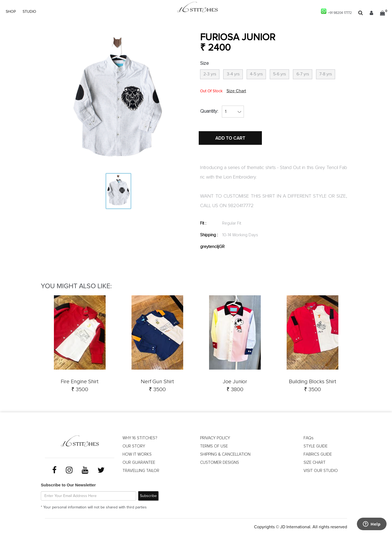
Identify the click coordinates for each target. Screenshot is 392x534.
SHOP (11, 12)
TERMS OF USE (214, 445)
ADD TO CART (233, 148)
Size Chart (265, 97)
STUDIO (29, 12)
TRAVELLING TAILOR (142, 469)
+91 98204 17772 (334, 12)
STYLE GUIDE (316, 445)
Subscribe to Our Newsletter (68, 483)
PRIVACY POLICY (216, 437)
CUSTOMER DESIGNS (220, 461)
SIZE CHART (315, 461)
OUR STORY (134, 445)
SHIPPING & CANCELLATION (227, 453)
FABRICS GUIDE (318, 453)
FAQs (308, 437)
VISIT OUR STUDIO (321, 469)
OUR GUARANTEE (139, 461)
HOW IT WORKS (137, 453)
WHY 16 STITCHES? (141, 437)
